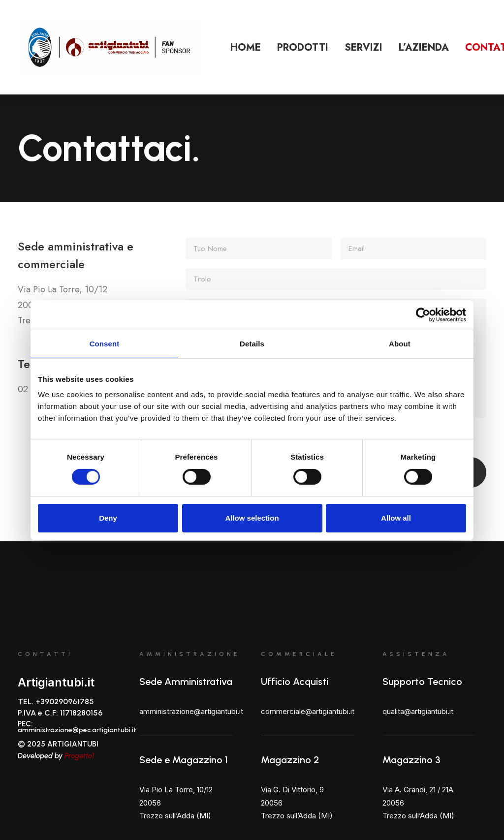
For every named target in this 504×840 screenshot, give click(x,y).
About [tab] (400, 343)
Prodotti (303, 47)
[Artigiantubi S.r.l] (109, 47)
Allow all (396, 518)
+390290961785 (65, 701)
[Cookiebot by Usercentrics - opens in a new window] (423, 314)
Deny (108, 518)
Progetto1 (79, 756)
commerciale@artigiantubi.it (308, 711)
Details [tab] (252, 343)
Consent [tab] (105, 343)
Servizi (363, 47)
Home (246, 47)
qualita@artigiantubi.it (418, 711)
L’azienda (424, 47)
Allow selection (252, 518)
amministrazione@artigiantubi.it (191, 711)
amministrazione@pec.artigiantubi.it (77, 730)
